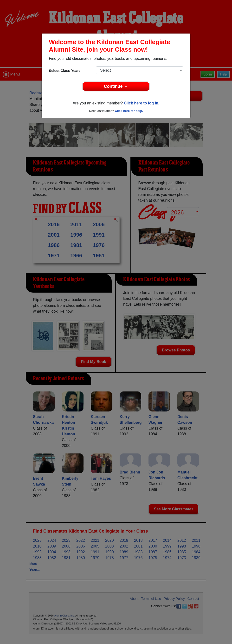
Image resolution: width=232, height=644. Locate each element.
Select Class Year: (64, 71)
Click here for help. (129, 111)
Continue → (116, 86)
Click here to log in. (142, 103)
